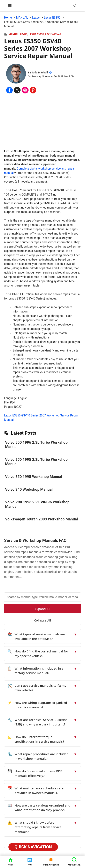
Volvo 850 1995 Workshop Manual (34, 477)
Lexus (24, 34)
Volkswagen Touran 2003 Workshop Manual (41, 519)
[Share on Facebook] (9, 90)
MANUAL (14, 34)
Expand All (43, 609)
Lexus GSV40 (53, 34)
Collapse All (42, 620)
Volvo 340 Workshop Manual (29, 489)
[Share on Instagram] (25, 90)
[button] (75, 6)
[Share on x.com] (17, 90)
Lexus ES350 (36, 34)
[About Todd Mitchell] (16, 74)
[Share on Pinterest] (33, 90)
